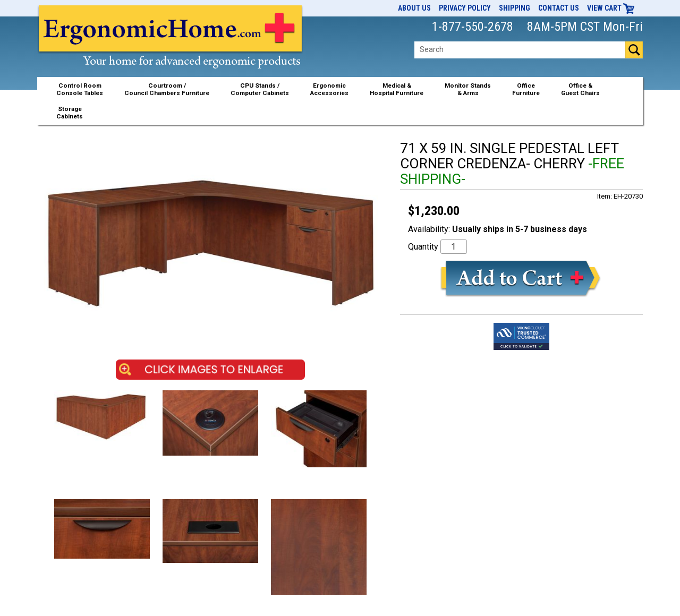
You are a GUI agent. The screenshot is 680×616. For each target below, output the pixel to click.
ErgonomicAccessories (329, 89)
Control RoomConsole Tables (80, 89)
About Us (414, 8)
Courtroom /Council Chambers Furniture (167, 89)
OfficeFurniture (526, 89)
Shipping (515, 8)
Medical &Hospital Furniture (397, 89)
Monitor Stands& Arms (468, 89)
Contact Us (559, 8)
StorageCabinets (70, 113)
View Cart (611, 8)
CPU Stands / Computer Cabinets (260, 89)
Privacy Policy (465, 8)
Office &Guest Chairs (580, 89)
